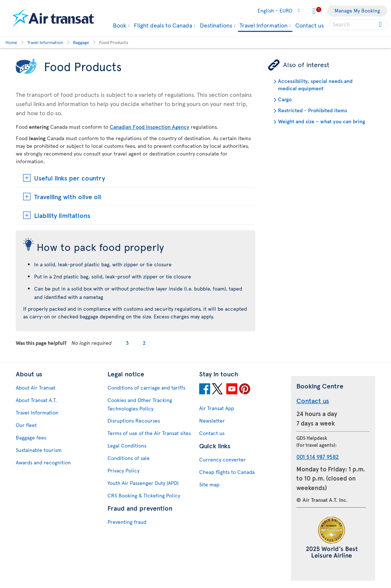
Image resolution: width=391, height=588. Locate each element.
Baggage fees (31, 437)
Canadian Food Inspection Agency (149, 127)
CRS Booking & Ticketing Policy (144, 495)
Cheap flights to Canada (227, 472)
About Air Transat (36, 388)
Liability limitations (62, 215)
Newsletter (212, 421)
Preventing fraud (127, 522)
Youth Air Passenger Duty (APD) (143, 483)
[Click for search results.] (381, 25)
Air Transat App (217, 408)
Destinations (216, 25)
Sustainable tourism (39, 450)
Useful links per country (70, 178)
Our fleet (26, 425)
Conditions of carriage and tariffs (146, 388)
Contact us (310, 25)
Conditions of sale (129, 458)
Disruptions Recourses (134, 421)
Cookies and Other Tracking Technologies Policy (140, 404)
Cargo (285, 99)
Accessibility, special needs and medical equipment (315, 85)
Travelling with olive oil (68, 196)
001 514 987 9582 (318, 456)
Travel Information (264, 25)
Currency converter (222, 459)
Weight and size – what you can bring (321, 121)
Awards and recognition (43, 462)
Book (120, 25)
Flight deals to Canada (163, 25)
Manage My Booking (357, 10)
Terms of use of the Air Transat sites (149, 433)
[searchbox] (358, 25)
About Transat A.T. (36, 400)
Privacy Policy (123, 470)
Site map (209, 484)
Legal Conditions (127, 445)
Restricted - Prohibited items (313, 110)
